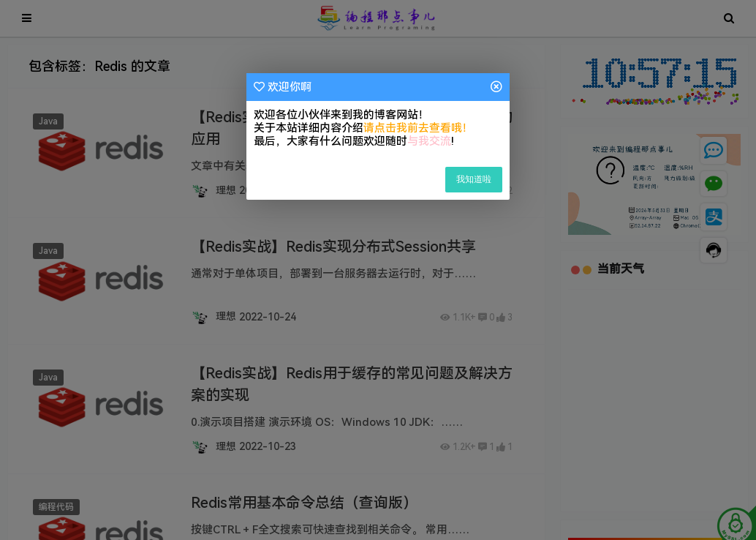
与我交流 (429, 141)
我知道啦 (474, 179)
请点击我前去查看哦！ (418, 128)
